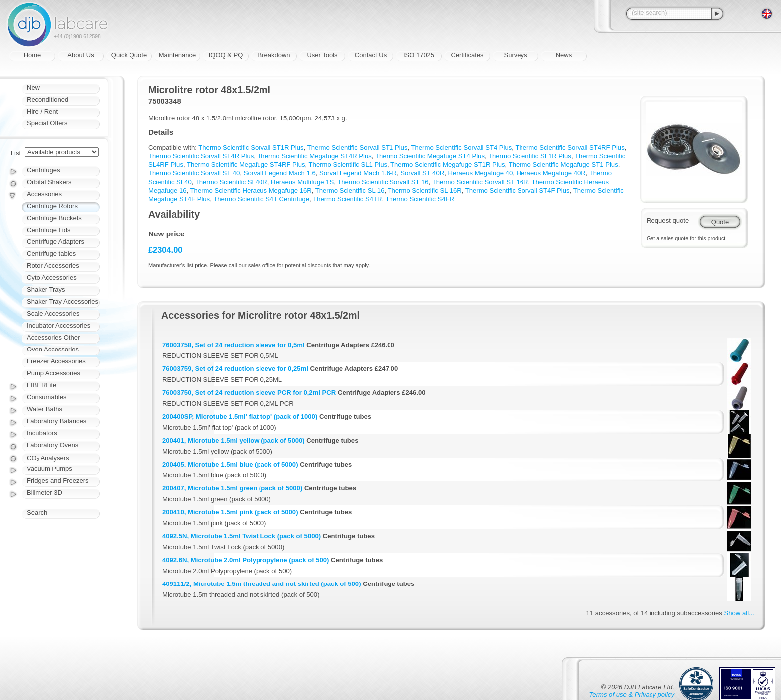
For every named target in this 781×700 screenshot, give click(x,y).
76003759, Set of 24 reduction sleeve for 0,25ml (235, 369)
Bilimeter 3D (45, 493)
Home (33, 55)
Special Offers (47, 123)
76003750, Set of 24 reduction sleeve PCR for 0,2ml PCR (249, 393)
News (564, 55)
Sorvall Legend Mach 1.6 (280, 173)
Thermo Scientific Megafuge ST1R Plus (448, 165)
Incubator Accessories (59, 325)
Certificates (467, 55)
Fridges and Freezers (58, 481)
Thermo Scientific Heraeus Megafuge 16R (251, 190)
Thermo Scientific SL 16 (350, 190)
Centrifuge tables (51, 254)
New (33, 87)
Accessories (44, 194)
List (16, 153)
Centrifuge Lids (49, 230)
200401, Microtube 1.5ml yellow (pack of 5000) (234, 440)
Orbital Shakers (49, 182)
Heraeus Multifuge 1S (302, 182)
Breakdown (274, 55)
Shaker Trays (46, 290)
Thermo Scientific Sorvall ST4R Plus (201, 156)
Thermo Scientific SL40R (231, 182)
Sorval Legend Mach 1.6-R (358, 173)
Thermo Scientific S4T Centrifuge (261, 199)
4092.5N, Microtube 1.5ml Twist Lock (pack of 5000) (242, 536)
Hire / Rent (42, 111)
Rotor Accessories (53, 266)
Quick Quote (129, 55)
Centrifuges (43, 170)
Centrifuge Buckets (54, 218)
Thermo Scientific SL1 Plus (348, 165)
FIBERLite (42, 385)
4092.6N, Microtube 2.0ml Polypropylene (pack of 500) (246, 560)
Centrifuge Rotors (52, 206)
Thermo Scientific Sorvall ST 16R (480, 182)
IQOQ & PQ (226, 55)
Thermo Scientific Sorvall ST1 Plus (358, 148)
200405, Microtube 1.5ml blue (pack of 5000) (230, 464)
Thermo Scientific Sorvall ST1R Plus (251, 148)
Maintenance (177, 55)
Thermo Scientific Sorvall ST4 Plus (462, 148)
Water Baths (45, 409)
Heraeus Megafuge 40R (551, 173)
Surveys (516, 55)
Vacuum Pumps (50, 469)
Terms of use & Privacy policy (632, 694)
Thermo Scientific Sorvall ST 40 (194, 173)
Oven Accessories (53, 349)
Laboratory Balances (57, 421)
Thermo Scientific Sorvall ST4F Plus (518, 190)
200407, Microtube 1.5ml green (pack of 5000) (232, 488)
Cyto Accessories (52, 278)
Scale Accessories (53, 313)
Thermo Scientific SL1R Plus (530, 156)
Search (37, 513)
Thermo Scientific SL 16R (425, 190)
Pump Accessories (54, 373)
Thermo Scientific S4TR (347, 199)
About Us (80, 55)
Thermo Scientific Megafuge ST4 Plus (430, 156)
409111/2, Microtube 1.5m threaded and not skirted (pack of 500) (262, 584)
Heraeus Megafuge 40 (480, 173)
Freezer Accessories (56, 361)
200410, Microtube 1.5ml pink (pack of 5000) (230, 512)
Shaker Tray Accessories (63, 301)
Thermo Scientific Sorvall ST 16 (383, 182)
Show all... (739, 613)
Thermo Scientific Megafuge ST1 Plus (563, 165)
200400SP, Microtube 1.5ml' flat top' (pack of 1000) (240, 416)
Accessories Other (53, 337)
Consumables (47, 397)
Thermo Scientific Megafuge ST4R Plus (314, 156)
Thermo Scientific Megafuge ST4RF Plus (246, 165)
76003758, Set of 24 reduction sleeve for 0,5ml (234, 345)
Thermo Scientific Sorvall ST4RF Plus (570, 148)
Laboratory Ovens (53, 445)
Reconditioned (48, 99)
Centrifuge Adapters (56, 242)
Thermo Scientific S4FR (420, 199)
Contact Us (371, 55)
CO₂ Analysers (48, 458)
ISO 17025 (419, 55)
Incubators (42, 433)
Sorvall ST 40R (422, 173)
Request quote (668, 220)
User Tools (322, 55)
